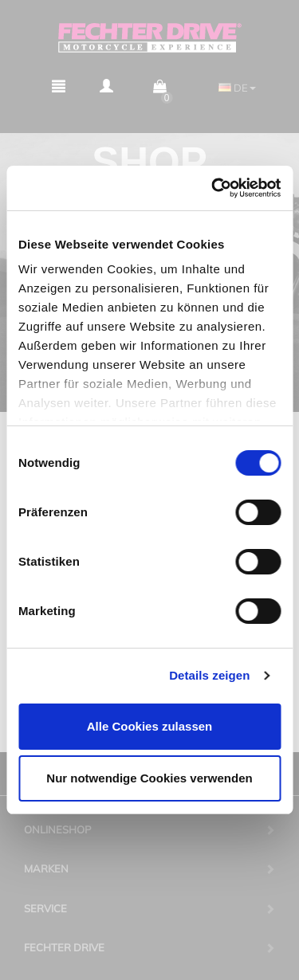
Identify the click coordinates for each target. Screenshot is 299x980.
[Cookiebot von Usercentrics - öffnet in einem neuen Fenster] (213, 188)
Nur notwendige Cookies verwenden (149, 778)
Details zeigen (209, 675)
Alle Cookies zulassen (150, 726)
